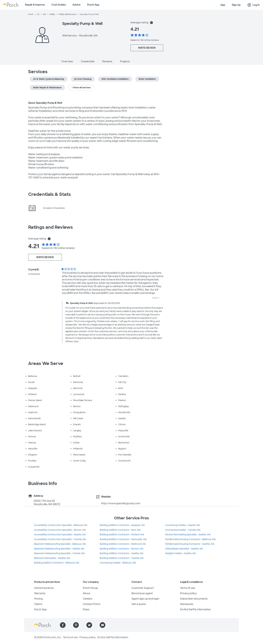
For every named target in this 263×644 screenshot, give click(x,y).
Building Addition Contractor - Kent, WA (120, 530)
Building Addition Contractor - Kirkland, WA (122, 535)
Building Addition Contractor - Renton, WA (122, 549)
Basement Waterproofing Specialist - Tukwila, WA (59, 553)
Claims (38, 604)
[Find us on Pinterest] (76, 625)
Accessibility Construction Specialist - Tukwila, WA (60, 539)
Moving (38, 599)
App (223, 5)
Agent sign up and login (145, 599)
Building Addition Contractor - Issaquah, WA (122, 525)
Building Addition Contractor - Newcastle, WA (123, 539)
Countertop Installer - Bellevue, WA (118, 563)
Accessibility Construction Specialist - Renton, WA (60, 530)
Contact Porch (92, 604)
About (87, 593)
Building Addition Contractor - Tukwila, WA (122, 558)
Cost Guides (59, 5)
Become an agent (142, 593)
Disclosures (187, 604)
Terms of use (188, 588)
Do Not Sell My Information (195, 609)
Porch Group (90, 588)
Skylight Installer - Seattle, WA (181, 553)
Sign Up (236, 5)
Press (86, 609)
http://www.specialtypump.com (121, 503)
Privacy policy (188, 593)
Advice (76, 5)
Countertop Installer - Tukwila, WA (183, 530)
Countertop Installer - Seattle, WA (183, 525)
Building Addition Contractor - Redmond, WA (123, 544)
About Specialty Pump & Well (45, 103)
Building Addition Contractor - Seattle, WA (122, 553)
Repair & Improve (35, 5)
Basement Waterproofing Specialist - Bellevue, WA (60, 544)
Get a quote (139, 604)
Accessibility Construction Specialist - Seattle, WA (60, 535)
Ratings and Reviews (50, 227)
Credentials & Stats (49, 194)
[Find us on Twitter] (89, 625)
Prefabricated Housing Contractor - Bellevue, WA (190, 539)
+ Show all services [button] (81, 88)
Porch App (93, 5)
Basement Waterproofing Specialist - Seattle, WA (59, 549)
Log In (253, 5)
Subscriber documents (194, 599)
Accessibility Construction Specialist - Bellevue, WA (61, 525)
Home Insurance (44, 588)
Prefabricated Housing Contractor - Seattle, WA (190, 544)
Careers (88, 599)
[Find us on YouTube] (102, 625)
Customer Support (143, 588)
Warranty (40, 593)
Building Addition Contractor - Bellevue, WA (57, 563)
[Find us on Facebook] (63, 625)
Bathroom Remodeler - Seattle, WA (52, 558)
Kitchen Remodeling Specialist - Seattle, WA (188, 535)
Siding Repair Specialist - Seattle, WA (184, 549)
